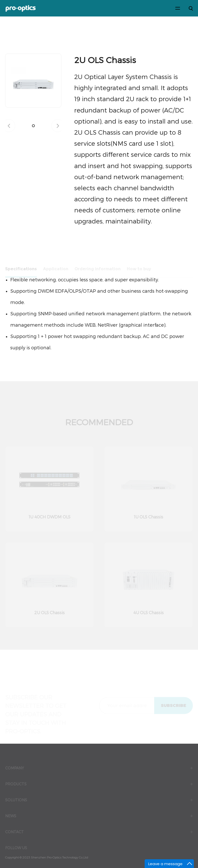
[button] (33, 126)
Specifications (21, 270)
